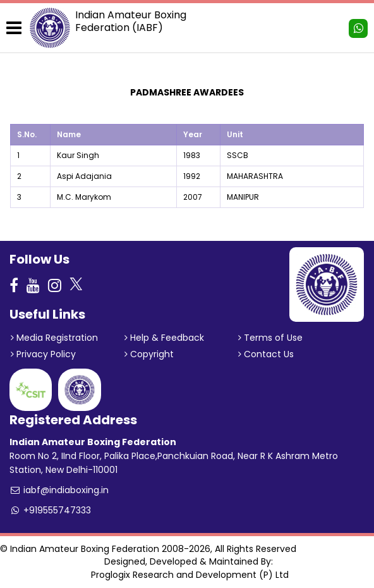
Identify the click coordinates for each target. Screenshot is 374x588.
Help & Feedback (164, 338)
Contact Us (266, 354)
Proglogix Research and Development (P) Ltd (190, 575)
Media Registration (54, 338)
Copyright (149, 354)
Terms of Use (270, 338)
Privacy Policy (43, 354)
